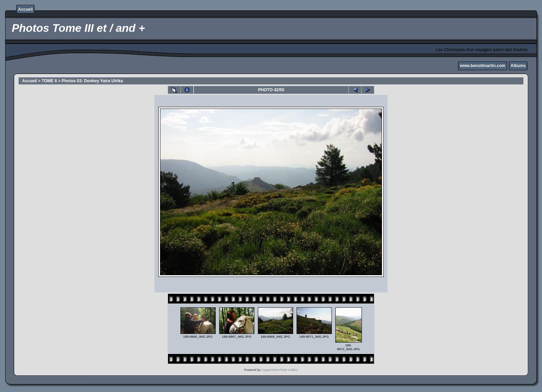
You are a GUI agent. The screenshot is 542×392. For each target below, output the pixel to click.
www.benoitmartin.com (483, 66)
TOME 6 (49, 81)
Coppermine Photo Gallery (280, 370)
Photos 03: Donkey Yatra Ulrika (92, 81)
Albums (518, 66)
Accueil (25, 9)
